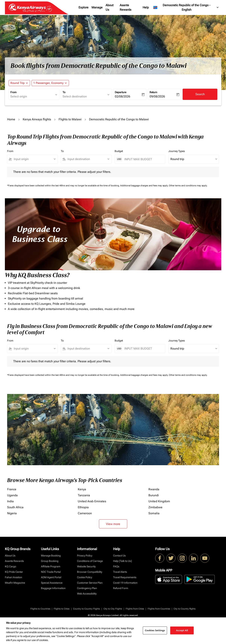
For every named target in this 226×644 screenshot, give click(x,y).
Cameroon (85, 513)
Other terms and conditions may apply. (188, 186)
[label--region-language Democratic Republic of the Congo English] (186, 7)
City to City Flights (113, 609)
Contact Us (119, 556)
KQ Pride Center (14, 572)
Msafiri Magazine (15, 583)
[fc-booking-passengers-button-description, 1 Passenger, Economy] (48, 83)
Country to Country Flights (87, 609)
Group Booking (50, 561)
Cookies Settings (155, 630)
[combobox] (32, 97)
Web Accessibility (87, 594)
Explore (84, 7)
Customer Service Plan (90, 583)
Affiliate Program (51, 566)
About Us (110, 7)
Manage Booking (51, 556)
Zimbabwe (155, 507)
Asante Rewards (125, 7)
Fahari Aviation (14, 577)
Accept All (182, 630)
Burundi (154, 495)
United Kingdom (159, 501)
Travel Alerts (120, 572)
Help (146, 7)
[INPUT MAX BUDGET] (143, 159)
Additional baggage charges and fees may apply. (145, 186)
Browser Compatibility (90, 572)
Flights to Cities (62, 609)
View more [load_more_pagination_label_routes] (113, 524)
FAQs (116, 566)
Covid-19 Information (125, 583)
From (13, 92)
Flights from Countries (159, 609)
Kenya (82, 489)
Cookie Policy (85, 577)
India (10, 501)
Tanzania (84, 495)
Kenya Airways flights (37, 119)
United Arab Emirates (92, 501)
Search (200, 94)
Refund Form (121, 588)
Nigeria (12, 513)
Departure (121, 92)
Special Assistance (52, 583)
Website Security (86, 566)
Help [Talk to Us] (122, 561)
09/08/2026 (157, 96)
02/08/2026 (122, 96)
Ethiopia (83, 507)
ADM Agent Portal (51, 577)
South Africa (15, 507)
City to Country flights (185, 609)
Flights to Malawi (70, 119)
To (64, 92)
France (12, 489)
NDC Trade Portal (51, 572)
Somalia (154, 513)
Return (153, 92)
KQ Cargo (11, 566)
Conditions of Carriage (90, 561)
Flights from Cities (135, 609)
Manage (97, 7)
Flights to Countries (40, 609)
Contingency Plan (87, 588)
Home (11, 119)
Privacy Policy (85, 556)
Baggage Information (53, 588)
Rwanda (154, 489)
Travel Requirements (125, 577)
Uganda (12, 495)
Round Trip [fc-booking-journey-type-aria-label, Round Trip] (17, 83)
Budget (119, 151)
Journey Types (177, 151)
